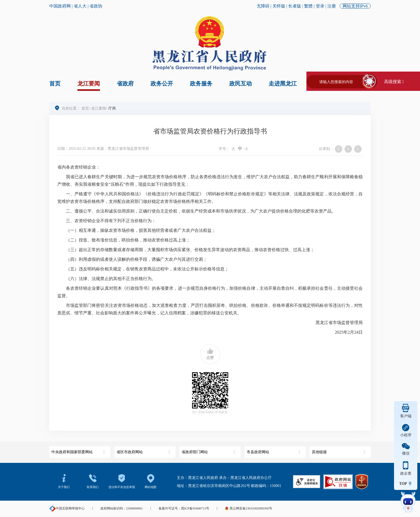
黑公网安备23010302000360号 (248, 508)
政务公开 (162, 84)
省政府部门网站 (209, 450)
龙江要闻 (89, 84)
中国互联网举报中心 (67, 508)
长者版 (295, 6)
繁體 (308, 6)
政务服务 (201, 84)
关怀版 (279, 6)
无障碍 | (265, 6)
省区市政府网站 (144, 450)
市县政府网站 (274, 450)
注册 (332, 6)
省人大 (80, 6)
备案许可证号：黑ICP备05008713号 (184, 508)
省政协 (96, 6)
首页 (55, 84)
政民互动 (241, 84)
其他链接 (339, 450)
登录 (320, 6)
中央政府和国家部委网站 (79, 450)
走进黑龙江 (283, 84)
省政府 (125, 84)
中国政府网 (60, 6)
